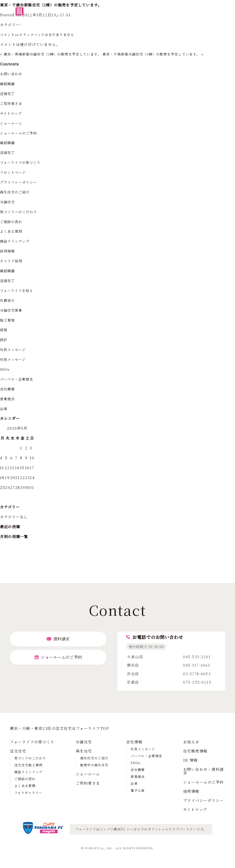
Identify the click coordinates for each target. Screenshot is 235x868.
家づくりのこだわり (30, 758)
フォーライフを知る (18, 290)
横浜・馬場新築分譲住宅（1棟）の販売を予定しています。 (57, 54)
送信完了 (8, 93)
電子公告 (138, 790)
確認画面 (8, 84)
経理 (4, 330)
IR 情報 (191, 760)
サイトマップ (12, 113)
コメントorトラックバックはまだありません (40, 34)
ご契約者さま (12, 103)
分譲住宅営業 (12, 310)
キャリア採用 (12, 261)
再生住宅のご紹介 (16, 192)
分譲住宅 (8, 202)
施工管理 (8, 320)
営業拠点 (8, 399)
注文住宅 (18, 751)
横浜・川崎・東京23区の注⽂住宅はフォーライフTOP (59, 728)
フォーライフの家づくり (22, 162)
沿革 (4, 409)
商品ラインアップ (16, 241)
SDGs (6, 369)
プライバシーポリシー (20, 182)
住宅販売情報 (195, 751)
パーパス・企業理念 (18, 379)
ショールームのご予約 (20, 133)
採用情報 (8, 251)
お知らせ (191, 742)
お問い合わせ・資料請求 (204, 771)
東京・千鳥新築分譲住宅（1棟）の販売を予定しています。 (164, 54)
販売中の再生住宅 (94, 765)
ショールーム (12, 123)
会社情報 (134, 742)
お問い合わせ (12, 74)
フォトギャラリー (28, 793)
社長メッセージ (14, 349)
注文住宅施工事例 (28, 765)
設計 (4, 339)
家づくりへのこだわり (20, 212)
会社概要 (8, 389)
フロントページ (14, 172)
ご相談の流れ (12, 222)
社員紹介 (8, 300)
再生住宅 (84, 751)
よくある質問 (12, 231)
